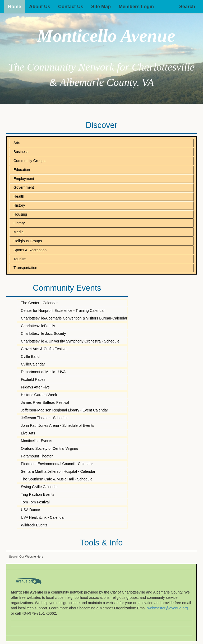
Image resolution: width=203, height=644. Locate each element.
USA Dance (30, 510)
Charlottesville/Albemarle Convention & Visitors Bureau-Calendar (74, 318)
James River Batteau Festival (45, 402)
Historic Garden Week (39, 395)
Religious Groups (28, 241)
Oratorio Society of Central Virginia (49, 448)
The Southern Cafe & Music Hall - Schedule (57, 479)
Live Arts (28, 433)
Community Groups (29, 161)
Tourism (20, 259)
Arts (17, 143)
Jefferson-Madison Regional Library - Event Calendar (64, 410)
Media (19, 232)
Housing (20, 214)
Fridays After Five (35, 387)
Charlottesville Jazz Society (43, 333)
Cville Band (30, 356)
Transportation (25, 268)
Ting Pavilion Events (38, 494)
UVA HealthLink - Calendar (43, 517)
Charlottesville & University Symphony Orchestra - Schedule (70, 341)
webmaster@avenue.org (168, 608)
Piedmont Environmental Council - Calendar (57, 464)
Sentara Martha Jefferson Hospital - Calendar (58, 471)
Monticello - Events (36, 441)
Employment (24, 179)
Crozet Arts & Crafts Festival (44, 349)
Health (19, 196)
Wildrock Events (34, 525)
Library (19, 223)
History (19, 205)
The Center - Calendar (39, 303)
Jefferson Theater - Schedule (45, 418)
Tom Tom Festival (35, 502)
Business (21, 152)
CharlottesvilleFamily (38, 326)
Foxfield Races (33, 379)
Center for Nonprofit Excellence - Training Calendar (63, 311)
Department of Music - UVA (43, 372)
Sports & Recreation (30, 250)
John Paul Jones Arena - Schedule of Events (57, 425)
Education (22, 170)
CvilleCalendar (33, 364)
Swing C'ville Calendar (39, 487)
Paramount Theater (37, 456)
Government (24, 187)
